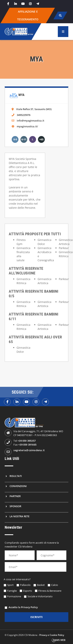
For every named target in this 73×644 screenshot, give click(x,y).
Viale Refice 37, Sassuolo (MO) (34, 109)
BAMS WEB (59, 640)
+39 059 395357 (27, 441)
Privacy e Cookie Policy (52, 635)
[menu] (63, 32)
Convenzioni (18, 486)
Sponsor (15, 506)
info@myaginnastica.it (30, 121)
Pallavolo (25, 585)
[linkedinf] (17, 402)
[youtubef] (26, 402)
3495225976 (24, 115)
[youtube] (23, 4)
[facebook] (8, 4)
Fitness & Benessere (50, 591)
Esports (28, 591)
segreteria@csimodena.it (29, 450)
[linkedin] (15, 4)
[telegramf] (45, 402)
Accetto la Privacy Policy (23, 607)
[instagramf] (36, 402)
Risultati (16, 476)
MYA (22, 95)
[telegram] (38, 4)
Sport (10, 585)
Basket (41, 585)
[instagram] (30, 4)
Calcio (55, 585)
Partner (15, 496)
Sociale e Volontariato (40, 596)
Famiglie (12, 591)
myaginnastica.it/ (27, 126)
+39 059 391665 (27, 445)
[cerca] (60, 16)
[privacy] (6, 608)
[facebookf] (7, 402)
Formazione (14, 596)
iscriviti (36, 617)
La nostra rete (19, 516)
